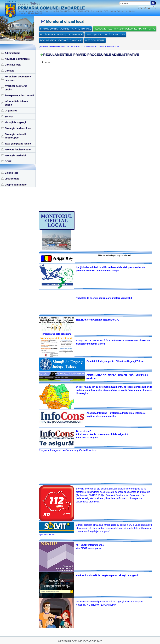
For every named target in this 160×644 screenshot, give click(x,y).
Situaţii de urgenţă (15, 122)
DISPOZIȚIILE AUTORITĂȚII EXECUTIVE (105, 35)
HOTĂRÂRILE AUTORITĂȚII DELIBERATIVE (61, 35)
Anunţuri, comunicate (17, 59)
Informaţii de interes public (16, 103)
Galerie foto (11, 173)
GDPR (8, 161)
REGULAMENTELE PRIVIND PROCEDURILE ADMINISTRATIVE (125, 29)
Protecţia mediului (15, 155)
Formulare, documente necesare (18, 78)
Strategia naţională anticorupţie (16, 136)
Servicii (9, 116)
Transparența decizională (19, 95)
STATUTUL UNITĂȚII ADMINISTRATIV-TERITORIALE (66, 29)
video (62, 245)
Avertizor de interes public (16, 88)
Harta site (44, 47)
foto (51, 245)
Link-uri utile (12, 179)
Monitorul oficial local (58, 47)
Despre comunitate (16, 185)
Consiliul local (13, 65)
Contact (9, 71)
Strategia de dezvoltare (18, 128)
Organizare (11, 110)
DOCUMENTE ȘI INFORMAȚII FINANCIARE (61, 40)
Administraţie (12, 53)
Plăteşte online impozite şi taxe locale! (114, 255)
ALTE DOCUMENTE (95, 40)
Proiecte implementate (18, 149)
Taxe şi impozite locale (18, 144)
